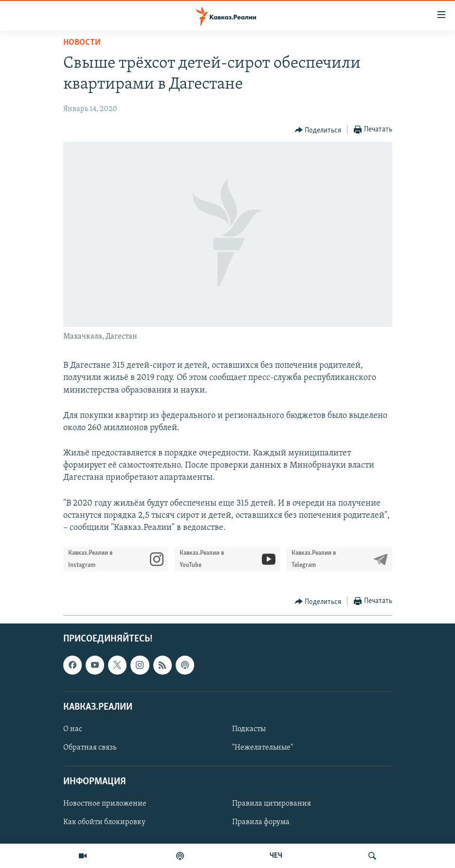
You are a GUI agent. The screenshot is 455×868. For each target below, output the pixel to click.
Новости (82, 43)
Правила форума (261, 823)
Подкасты (249, 729)
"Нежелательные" (263, 748)
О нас (73, 729)
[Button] (318, 130)
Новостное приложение (105, 804)
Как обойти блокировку (104, 823)
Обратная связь (90, 748)
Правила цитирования (272, 804)
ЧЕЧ (276, 856)
